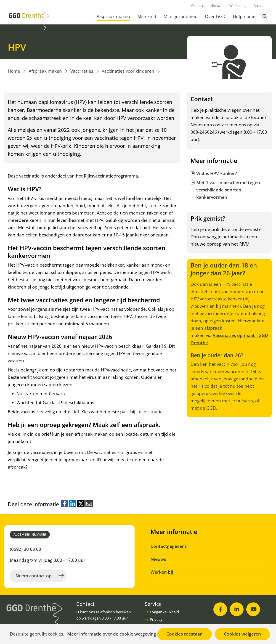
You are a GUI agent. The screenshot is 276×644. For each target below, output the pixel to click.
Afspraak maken (113, 16)
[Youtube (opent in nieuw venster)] (253, 609)
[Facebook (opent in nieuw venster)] (220, 609)
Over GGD (215, 16)
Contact (197, 5)
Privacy (156, 620)
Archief (259, 5)
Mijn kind (147, 16)
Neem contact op (34, 576)
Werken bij (238, 5)
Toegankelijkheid (164, 612)
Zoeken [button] (265, 16)
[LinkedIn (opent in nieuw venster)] (237, 609)
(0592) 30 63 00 (25, 549)
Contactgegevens (169, 546)
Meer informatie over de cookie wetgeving (112, 634)
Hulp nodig (244, 16)
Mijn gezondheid (181, 16)
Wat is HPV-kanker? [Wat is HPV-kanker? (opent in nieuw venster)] (217, 173)
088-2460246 (204, 132)
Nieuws (216, 5)
